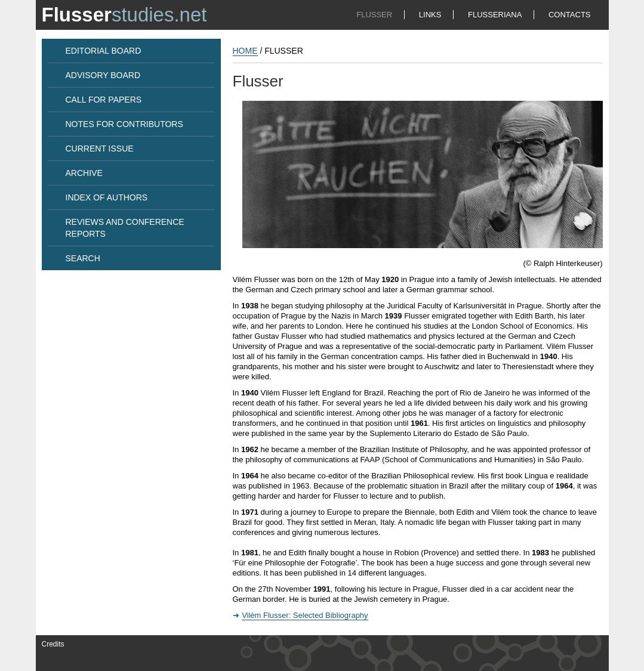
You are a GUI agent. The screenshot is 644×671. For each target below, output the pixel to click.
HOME (245, 51)
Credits (53, 644)
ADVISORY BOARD (103, 75)
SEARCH (83, 258)
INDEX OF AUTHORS (107, 197)
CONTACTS (570, 15)
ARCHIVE (84, 173)
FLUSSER (374, 15)
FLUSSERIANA (495, 15)
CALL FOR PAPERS (104, 100)
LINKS (430, 15)
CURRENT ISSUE (100, 149)
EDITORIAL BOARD (104, 51)
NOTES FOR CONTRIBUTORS (124, 124)
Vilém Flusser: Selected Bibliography (305, 615)
